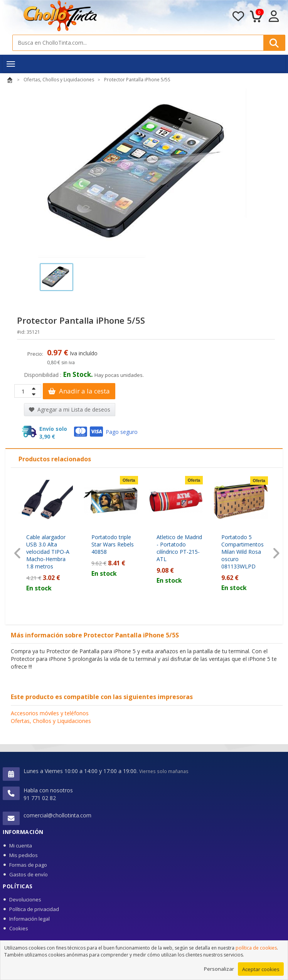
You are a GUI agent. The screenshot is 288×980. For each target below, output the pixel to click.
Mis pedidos (24, 855)
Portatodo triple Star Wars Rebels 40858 (113, 544)
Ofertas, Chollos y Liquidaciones (51, 721)
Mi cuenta (21, 846)
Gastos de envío (29, 874)
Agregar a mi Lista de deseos (70, 409)
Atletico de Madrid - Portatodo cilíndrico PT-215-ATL (179, 548)
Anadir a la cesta (79, 391)
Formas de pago (28, 865)
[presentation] (18, 554)
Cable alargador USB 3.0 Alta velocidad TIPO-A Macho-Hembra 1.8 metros (48, 552)
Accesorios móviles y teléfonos (50, 713)
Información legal (29, 919)
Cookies (19, 928)
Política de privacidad (34, 909)
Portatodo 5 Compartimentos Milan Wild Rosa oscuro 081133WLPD (243, 552)
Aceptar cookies (261, 969)
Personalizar (219, 969)
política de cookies (256, 948)
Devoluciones (25, 899)
